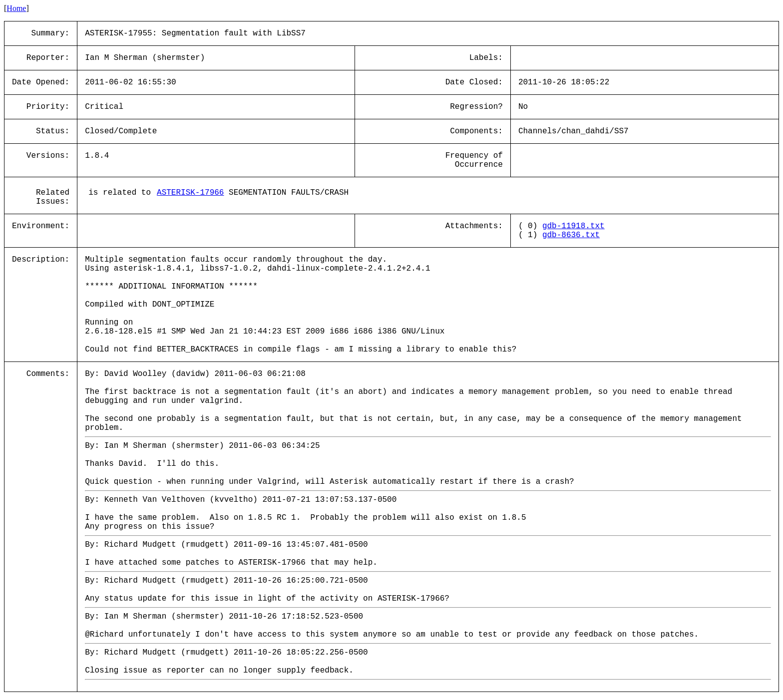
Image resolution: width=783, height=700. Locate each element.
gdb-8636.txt (571, 235)
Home (16, 8)
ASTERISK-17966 (190, 193)
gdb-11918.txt (574, 226)
